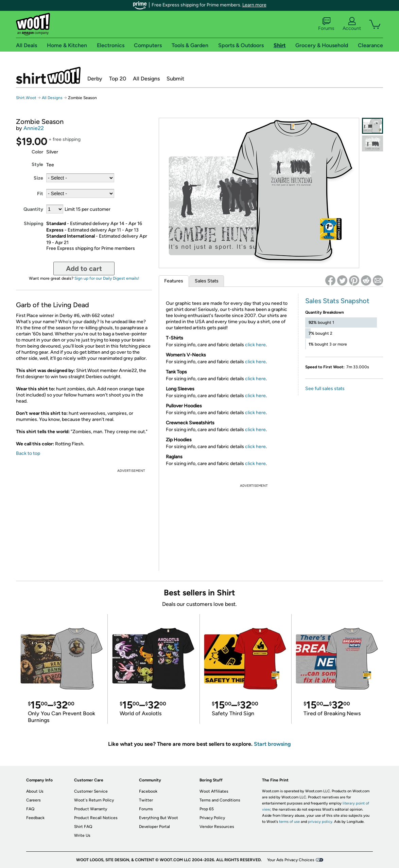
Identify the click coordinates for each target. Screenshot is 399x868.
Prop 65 (207, 809)
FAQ (30, 809)
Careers (33, 800)
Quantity (33, 209)
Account (352, 24)
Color (37, 152)
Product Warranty (91, 809)
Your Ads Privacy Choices (291, 860)
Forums (326, 24)
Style (37, 164)
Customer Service (91, 791)
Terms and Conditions (220, 800)
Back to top (28, 453)
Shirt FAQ (83, 827)
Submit (175, 79)
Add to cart (84, 269)
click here (255, 345)
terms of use (289, 822)
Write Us (82, 835)
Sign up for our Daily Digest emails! (107, 278)
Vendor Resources (217, 827)
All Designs (146, 79)
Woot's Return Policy (94, 800)
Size (38, 178)
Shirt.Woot (48, 75)
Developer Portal (154, 827)
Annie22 (34, 128)
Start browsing (272, 744)
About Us (35, 791)
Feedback (35, 818)
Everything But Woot (159, 818)
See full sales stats (325, 389)
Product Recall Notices (96, 818)
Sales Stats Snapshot (337, 301)
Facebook (148, 791)
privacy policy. (320, 822)
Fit (40, 194)
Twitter (146, 800)
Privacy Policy (212, 818)
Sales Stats (207, 281)
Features (174, 281)
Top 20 (118, 79)
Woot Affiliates (214, 791)
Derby (95, 79)
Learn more (254, 5)
